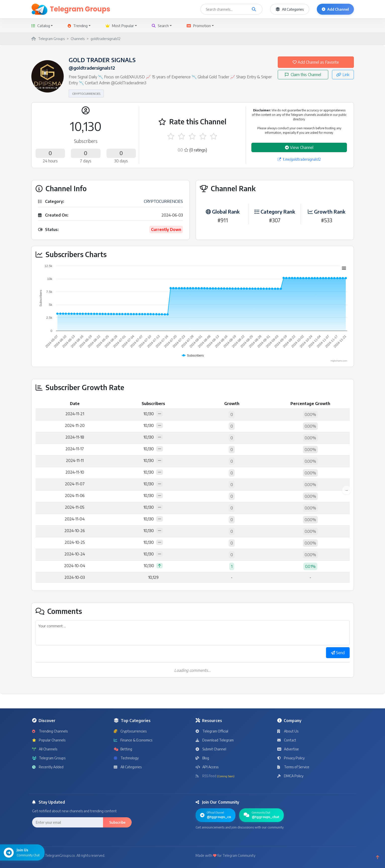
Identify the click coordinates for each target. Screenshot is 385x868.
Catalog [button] (41, 26)
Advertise (288, 749)
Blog (202, 758)
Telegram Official (212, 731)
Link (343, 75)
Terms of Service (293, 767)
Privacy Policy (291, 758)
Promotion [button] (199, 26)
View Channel (299, 147)
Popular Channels (49, 740)
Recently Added (48, 767)
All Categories (290, 9)
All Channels (45, 749)
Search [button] (160, 26)
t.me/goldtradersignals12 (299, 159)
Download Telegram (215, 740)
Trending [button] (78, 26)
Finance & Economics (133, 740)
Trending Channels (50, 731)
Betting (123, 749)
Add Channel (335, 9)
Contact (287, 740)
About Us (288, 731)
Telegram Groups (49, 758)
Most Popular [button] (120, 26)
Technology (126, 758)
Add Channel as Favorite (316, 62)
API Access (207, 767)
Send (338, 653)
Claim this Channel (303, 75)
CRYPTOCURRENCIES (86, 93)
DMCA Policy (290, 776)
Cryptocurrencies (130, 731)
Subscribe (117, 822)
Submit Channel (211, 749)
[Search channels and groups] (254, 9)
